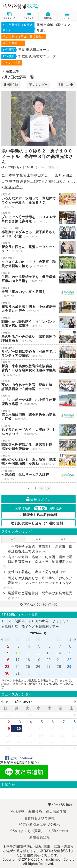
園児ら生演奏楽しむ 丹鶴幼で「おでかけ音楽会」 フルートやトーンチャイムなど (38, 583)
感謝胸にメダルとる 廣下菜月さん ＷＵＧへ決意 (38, 233)
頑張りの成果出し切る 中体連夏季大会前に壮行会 (38, 307)
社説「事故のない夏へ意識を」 (38, 292)
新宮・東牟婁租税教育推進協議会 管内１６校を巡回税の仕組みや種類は (38, 369)
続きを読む (12, 187)
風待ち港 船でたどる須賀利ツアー (31, 627)
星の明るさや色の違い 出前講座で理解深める (38, 337)
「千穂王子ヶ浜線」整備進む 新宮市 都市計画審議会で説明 (40, 549)
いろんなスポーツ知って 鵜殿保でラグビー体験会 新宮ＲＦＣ (38, 201)
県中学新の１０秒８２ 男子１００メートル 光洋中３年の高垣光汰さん (37, 157)
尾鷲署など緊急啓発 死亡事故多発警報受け (40, 595)
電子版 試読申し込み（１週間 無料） (38, 523)
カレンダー (38, 85)
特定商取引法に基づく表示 (40, 825)
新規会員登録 (40, 837)
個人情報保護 (56, 812)
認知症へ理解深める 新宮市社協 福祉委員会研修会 (38, 445)
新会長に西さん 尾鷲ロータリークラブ (38, 247)
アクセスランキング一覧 (39, 604)
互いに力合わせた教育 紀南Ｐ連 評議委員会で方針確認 (38, 385)
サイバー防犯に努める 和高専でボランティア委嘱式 (38, 352)
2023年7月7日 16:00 (19, 167)
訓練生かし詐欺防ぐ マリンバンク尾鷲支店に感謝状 (38, 322)
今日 (13, 539)
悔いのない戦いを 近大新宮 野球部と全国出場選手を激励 (38, 460)
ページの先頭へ (62, 804)
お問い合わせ (58, 831)
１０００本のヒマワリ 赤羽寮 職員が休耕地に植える (38, 262)
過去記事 (13, 71)
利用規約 (35, 812)
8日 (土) (66, 85)
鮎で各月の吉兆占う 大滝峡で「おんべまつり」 (38, 430)
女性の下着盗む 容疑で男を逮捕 (37, 572)
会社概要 (17, 812)
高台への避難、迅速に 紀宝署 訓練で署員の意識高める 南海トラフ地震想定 (38, 562)
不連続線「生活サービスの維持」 (38, 475)
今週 (38, 539)
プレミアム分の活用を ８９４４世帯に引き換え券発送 (38, 218)
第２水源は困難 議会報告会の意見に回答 (38, 415)
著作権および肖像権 (40, 818)
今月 (64, 539)
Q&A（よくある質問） (27, 831)
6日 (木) (11, 85)
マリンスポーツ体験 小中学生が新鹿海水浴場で (38, 400)
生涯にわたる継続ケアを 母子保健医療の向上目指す (38, 277)
